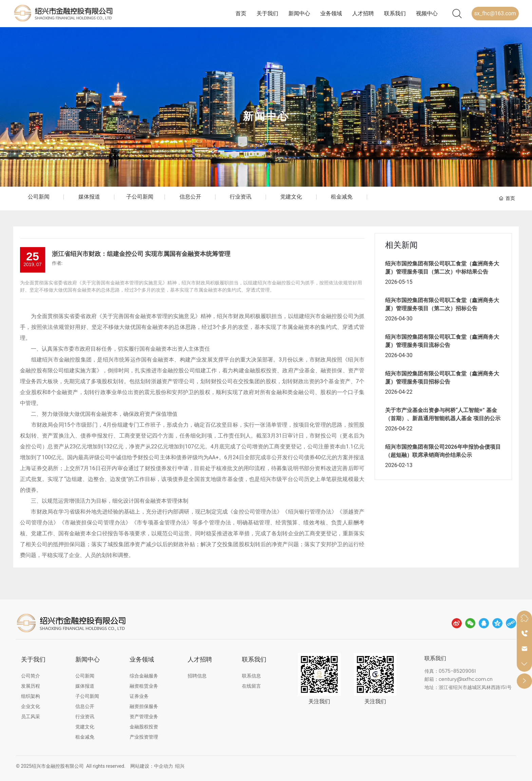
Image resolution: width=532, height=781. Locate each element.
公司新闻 (39, 197)
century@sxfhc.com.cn (466, 679)
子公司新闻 (140, 197)
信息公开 (190, 197)
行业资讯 (241, 197)
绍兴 (180, 766)
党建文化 (291, 197)
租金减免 (342, 197)
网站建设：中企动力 (152, 766)
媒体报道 (89, 197)
